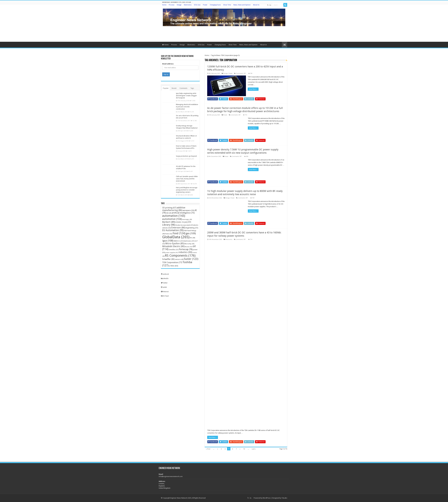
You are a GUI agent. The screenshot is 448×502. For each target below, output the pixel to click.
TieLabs (284, 498)
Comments (183, 88)
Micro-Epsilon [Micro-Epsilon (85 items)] (175, 243)
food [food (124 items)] (179, 233)
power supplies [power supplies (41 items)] (172, 253)
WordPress (267, 498)
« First (208, 449)
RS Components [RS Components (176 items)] (180, 255)
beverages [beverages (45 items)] (187, 219)
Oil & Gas (197, 5)
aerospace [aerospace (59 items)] (188, 210)
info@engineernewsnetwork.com (171, 476)
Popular (166, 88)
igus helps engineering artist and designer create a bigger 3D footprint (186, 96)
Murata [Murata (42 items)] (189, 247)
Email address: (168, 64)
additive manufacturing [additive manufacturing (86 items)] (174, 209)
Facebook (165, 274)
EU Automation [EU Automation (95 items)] (173, 230)
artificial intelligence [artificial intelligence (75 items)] (183, 213)
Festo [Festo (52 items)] (169, 234)
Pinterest (165, 292)
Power (205, 5)
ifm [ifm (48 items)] (192, 238)
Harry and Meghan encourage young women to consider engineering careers (187, 190)
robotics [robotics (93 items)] (185, 252)
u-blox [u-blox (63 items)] (173, 266)
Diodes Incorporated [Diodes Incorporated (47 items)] (184, 225)
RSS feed (165, 296)
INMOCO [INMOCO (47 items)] (178, 241)
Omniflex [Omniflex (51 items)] (174, 250)
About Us (256, 5)
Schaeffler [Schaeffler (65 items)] (168, 259)
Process (172, 5)
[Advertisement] (224, 34)
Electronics (188, 5)
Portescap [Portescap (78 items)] (186, 249)
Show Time (227, 5)
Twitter (164, 283)
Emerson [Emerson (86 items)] (178, 228)
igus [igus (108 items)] (168, 241)
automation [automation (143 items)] (174, 216)
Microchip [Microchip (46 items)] (189, 244)
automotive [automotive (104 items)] (172, 219)
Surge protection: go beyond (186, 156)
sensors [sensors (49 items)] (179, 259)
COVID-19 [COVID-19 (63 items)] (181, 222)
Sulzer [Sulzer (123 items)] (191, 259)
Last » (254, 449)
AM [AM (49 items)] (169, 213)
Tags (192, 88)
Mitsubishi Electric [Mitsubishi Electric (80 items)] (173, 246)
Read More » (253, 89)
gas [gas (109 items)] (191, 233)
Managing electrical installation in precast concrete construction (187, 107)
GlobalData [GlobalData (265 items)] (176, 237)
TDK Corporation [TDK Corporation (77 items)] (172, 262)
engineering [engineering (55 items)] (192, 228)
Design (179, 5)
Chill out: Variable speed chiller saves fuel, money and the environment (187, 179)
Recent (174, 88)
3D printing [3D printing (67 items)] (169, 208)
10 (244, 449)
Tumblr (164, 287)
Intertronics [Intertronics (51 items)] (189, 241)
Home (164, 5)
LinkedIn (165, 278)
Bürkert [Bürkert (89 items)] (169, 222)
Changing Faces (215, 5)
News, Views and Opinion (242, 5)
